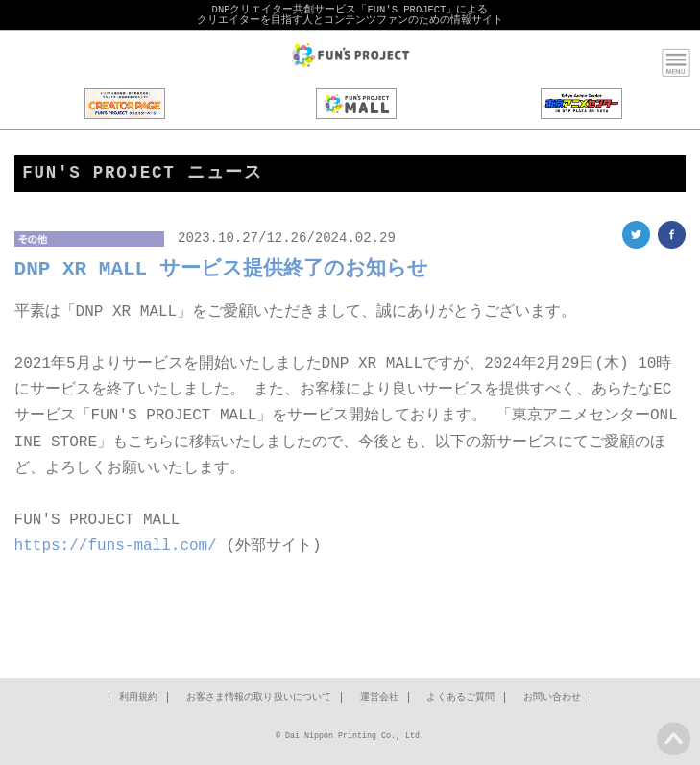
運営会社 (379, 700)
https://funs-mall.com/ (116, 547)
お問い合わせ (553, 700)
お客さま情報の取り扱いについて (259, 700)
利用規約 (138, 700)
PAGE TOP (674, 739)
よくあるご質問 (460, 700)
